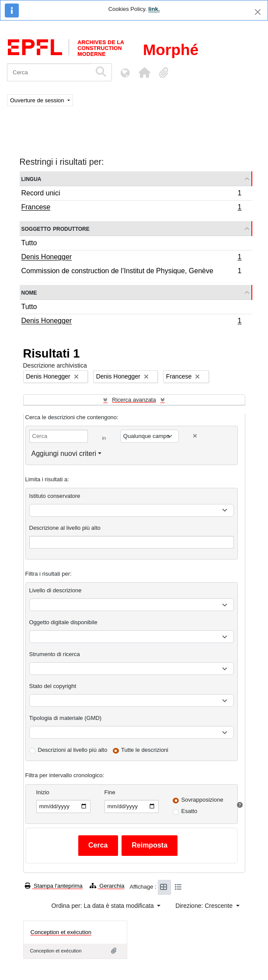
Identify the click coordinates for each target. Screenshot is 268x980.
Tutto (29, 243)
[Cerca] (49, 72)
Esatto (190, 811)
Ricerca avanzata (134, 400)
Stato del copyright (53, 686)
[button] (144, 73)
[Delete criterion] (195, 436)
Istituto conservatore (55, 496)
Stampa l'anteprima (54, 886)
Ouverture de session (38, 100)
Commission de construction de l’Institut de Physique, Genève (131, 272)
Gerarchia (107, 886)
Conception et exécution (61, 932)
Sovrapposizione (202, 800)
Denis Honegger (131, 258)
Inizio (43, 792)
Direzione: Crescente (205, 906)
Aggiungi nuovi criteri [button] (64, 454)
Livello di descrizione (56, 590)
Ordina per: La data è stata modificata (104, 906)
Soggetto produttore (56, 228)
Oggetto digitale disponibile (63, 622)
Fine (110, 792)
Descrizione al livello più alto (65, 528)
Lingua (31, 179)
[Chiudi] (258, 12)
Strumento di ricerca (55, 654)
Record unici (131, 194)
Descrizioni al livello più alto (73, 750)
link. (154, 9)
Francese (131, 208)
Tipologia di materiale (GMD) (66, 718)
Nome (29, 292)
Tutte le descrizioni (145, 750)
